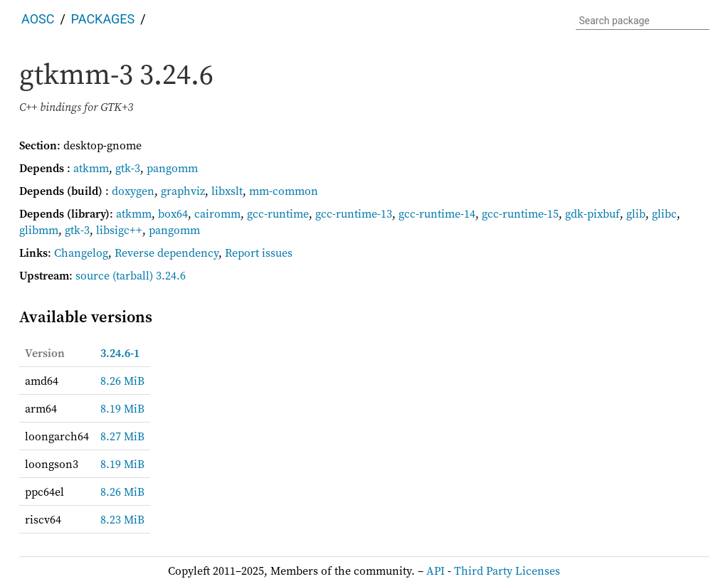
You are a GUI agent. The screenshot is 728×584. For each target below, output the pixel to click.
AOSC (38, 19)
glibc (664, 213)
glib (636, 213)
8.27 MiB (122, 436)
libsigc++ (119, 230)
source (93, 275)
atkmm (91, 168)
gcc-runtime (278, 213)
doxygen (133, 191)
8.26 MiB (122, 381)
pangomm (172, 168)
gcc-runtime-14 (437, 213)
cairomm (217, 213)
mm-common (284, 191)
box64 (173, 213)
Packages (103, 19)
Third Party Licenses (507, 570)
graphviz (183, 191)
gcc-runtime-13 (354, 213)
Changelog (81, 253)
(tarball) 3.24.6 (149, 275)
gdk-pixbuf (592, 213)
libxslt (227, 191)
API (436, 570)
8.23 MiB (122, 519)
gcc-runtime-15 (520, 213)
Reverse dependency (167, 253)
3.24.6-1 (120, 353)
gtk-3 (128, 168)
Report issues (259, 253)
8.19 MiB (122, 408)
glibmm (39, 230)
